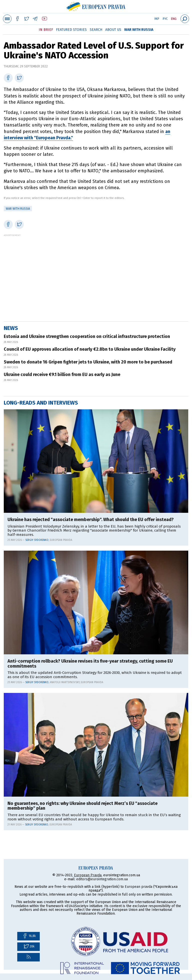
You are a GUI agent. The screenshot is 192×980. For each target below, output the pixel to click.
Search (96, 30)
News (11, 328)
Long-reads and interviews (41, 403)
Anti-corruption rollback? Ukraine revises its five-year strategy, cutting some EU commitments (90, 664)
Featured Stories (71, 30)
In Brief (46, 30)
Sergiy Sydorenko (37, 540)
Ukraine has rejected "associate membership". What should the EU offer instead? (91, 520)
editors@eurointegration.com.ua (102, 879)
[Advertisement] (96, 272)
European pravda (138, 887)
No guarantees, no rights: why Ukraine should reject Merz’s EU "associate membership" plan (82, 806)
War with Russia (139, 30)
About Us (113, 30)
